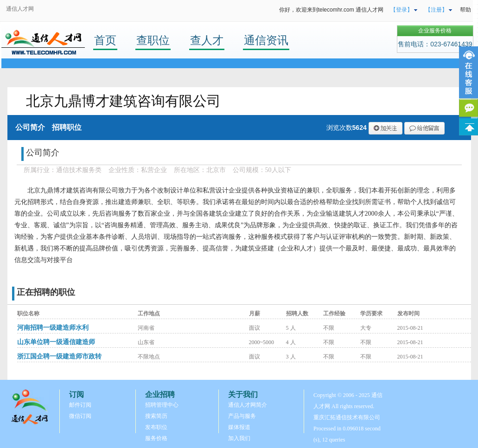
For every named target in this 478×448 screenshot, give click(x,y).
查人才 (207, 40)
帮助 (465, 10)
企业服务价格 (435, 31)
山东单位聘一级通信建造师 (56, 342)
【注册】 (436, 10)
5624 (360, 128)
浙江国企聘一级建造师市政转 (59, 356)
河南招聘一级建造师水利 (53, 328)
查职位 (153, 40)
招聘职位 (67, 127)
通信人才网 (20, 9)
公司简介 (30, 127)
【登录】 (402, 10)
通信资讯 (266, 40)
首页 (105, 40)
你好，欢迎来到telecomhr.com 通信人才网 (331, 10)
